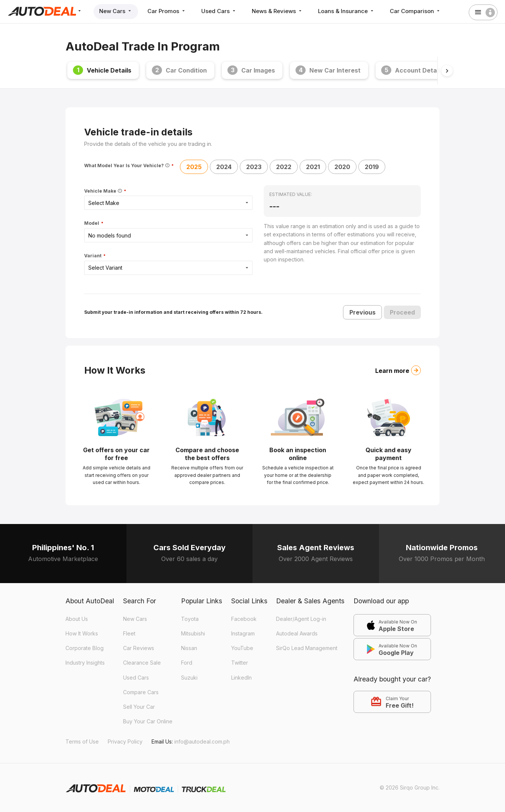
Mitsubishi (193, 633)
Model (92, 223)
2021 (313, 167)
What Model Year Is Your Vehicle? (127, 166)
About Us (77, 619)
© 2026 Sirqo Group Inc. (410, 788)
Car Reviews (139, 648)
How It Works (82, 633)
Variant (93, 256)
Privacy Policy (125, 741)
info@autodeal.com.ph (202, 741)
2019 (372, 167)
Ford (187, 663)
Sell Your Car (139, 707)
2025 (194, 167)
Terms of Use (82, 741)
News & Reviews (277, 11)
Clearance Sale (142, 663)
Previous (362, 312)
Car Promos (167, 11)
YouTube (242, 648)
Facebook (244, 619)
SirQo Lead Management (307, 648)
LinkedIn (241, 678)
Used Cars (219, 11)
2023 (254, 167)
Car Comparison (415, 11)
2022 (284, 167)
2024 (224, 167)
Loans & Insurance (346, 11)
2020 (342, 167)
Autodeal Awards (297, 633)
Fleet (129, 633)
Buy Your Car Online (148, 721)
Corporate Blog (85, 648)
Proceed (402, 312)
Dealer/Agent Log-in (301, 619)
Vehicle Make (104, 191)
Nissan (189, 648)
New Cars (116, 11)
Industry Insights (85, 663)
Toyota (190, 619)
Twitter (240, 663)
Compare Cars (141, 692)
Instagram (243, 633)
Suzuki (189, 678)
